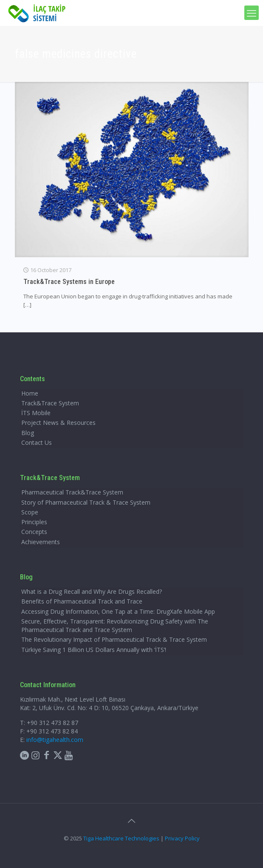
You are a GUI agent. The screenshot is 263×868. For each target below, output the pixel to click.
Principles (34, 522)
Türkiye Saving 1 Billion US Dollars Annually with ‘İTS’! (94, 650)
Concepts (34, 532)
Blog (28, 433)
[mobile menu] (252, 13)
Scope (30, 512)
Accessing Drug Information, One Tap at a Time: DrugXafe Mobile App (118, 611)
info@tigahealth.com (55, 740)
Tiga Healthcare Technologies (121, 838)
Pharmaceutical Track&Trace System (72, 492)
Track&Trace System (50, 403)
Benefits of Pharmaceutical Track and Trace (82, 601)
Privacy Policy (182, 838)
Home (30, 393)
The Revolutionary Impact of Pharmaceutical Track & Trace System (114, 639)
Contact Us (37, 442)
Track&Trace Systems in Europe (69, 282)
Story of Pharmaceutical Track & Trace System (86, 502)
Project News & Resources (58, 423)
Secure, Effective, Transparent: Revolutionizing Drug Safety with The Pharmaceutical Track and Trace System (115, 625)
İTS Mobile (36, 413)
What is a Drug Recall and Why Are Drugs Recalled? (92, 591)
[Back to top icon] (132, 821)
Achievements (41, 542)
